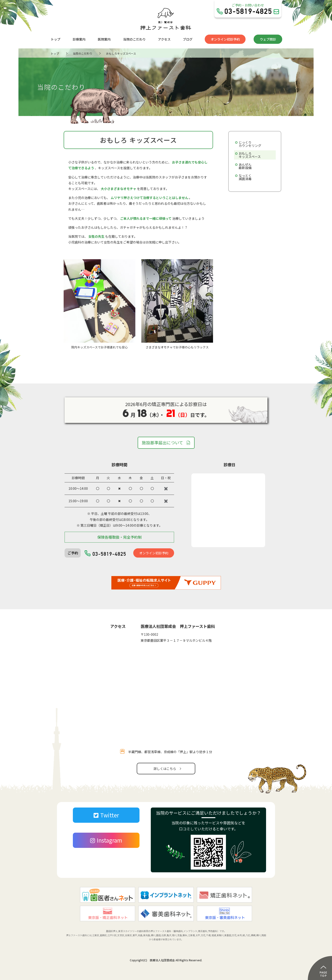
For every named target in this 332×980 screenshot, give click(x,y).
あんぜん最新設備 (245, 166)
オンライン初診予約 (225, 39)
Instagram (106, 840)
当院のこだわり (134, 39)
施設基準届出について (162, 442)
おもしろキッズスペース (250, 155)
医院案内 (104, 39)
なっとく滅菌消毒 (245, 177)
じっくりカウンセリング (250, 144)
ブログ (188, 39)
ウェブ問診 (268, 39)
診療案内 (79, 39)
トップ (56, 39)
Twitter (106, 815)
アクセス (164, 39)
